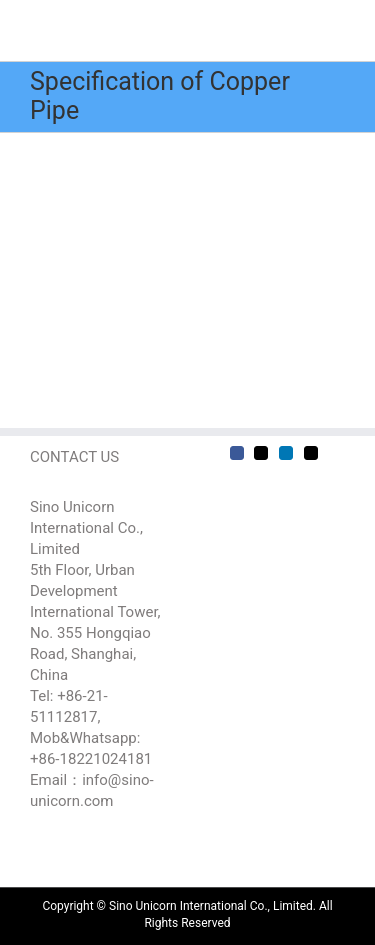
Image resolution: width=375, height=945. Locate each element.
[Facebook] (237, 453)
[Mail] (311, 453)
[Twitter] (261, 453)
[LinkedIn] (286, 453)
